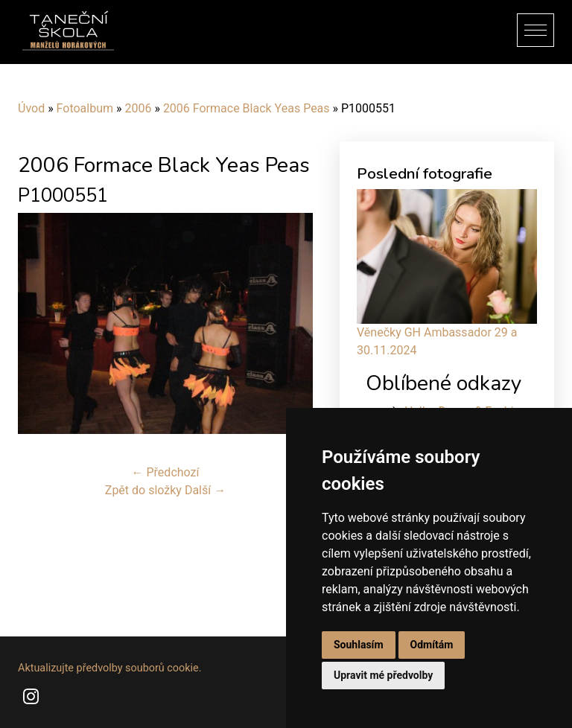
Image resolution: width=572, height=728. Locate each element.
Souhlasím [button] (359, 645)
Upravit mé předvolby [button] (383, 675)
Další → (205, 490)
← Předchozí (166, 472)
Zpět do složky (143, 490)
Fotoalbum (85, 108)
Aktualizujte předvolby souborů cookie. (110, 668)
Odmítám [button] (432, 645)
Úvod (31, 108)
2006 (138, 108)
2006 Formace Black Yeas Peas (247, 108)
